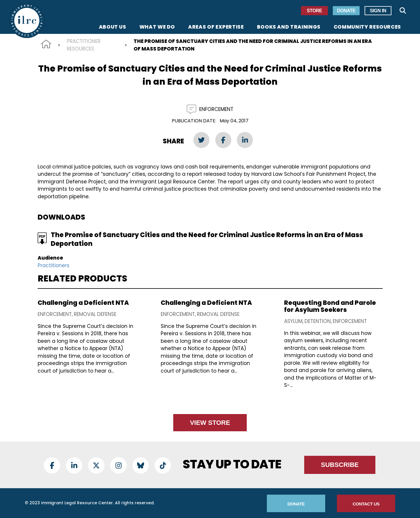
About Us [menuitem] (113, 27)
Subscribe (340, 465)
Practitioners (54, 265)
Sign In (378, 11)
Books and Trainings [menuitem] (289, 27)
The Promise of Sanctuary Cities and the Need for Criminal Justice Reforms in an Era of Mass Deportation (207, 239)
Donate (346, 11)
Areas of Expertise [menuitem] (216, 27)
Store (314, 11)
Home (46, 44)
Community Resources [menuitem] (367, 27)
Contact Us (366, 504)
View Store (210, 423)
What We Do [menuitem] (157, 27)
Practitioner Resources (84, 45)
